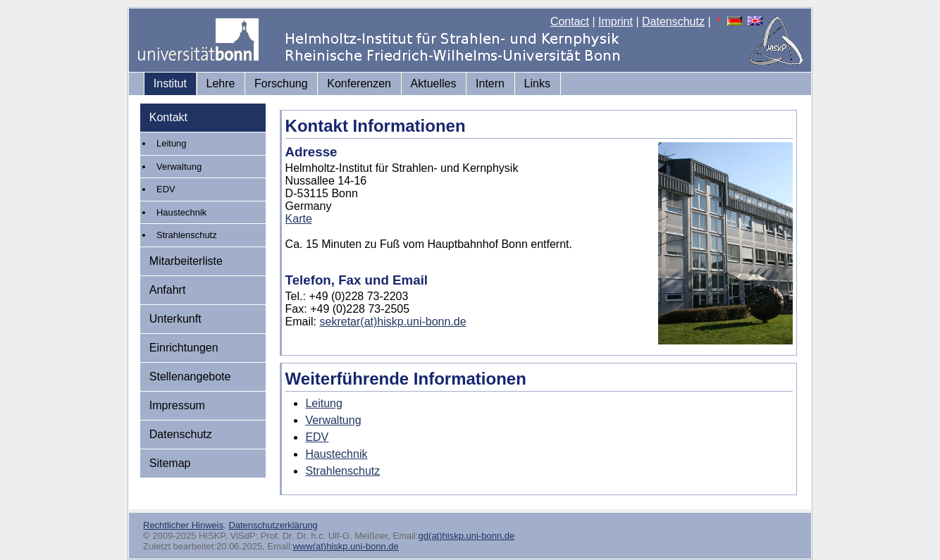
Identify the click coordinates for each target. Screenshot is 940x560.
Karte (299, 219)
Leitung (172, 143)
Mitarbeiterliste (186, 261)
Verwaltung (179, 167)
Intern (490, 83)
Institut (170, 83)
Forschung (281, 83)
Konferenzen (359, 83)
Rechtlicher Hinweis (183, 525)
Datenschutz (673, 21)
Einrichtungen (184, 348)
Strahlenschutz (187, 235)
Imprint (616, 21)
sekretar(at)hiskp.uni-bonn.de (393, 322)
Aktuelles (434, 83)
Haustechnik (181, 212)
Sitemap (170, 463)
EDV (166, 189)
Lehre (221, 83)
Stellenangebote (190, 377)
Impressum (177, 405)
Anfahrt (168, 290)
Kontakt (168, 117)
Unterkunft (175, 319)
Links (537, 83)
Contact (570, 21)
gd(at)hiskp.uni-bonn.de (467, 536)
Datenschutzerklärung (273, 525)
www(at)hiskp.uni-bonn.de (345, 546)
